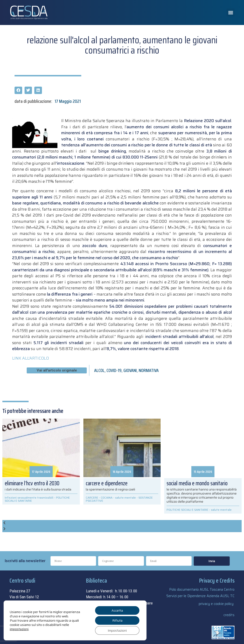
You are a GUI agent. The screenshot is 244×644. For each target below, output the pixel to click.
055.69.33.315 (28, 609)
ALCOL (99, 370)
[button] (231, 12)
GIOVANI (130, 370)
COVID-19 (114, 370)
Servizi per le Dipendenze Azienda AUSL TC (200, 596)
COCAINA (107, 498)
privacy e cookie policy (216, 604)
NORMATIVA (149, 370)
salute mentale (125, 498)
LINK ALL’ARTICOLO (30, 358)
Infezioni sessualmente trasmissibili (29, 498)
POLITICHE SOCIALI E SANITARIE (187, 510)
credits (229, 615)
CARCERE (92, 498)
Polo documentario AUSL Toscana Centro (202, 590)
